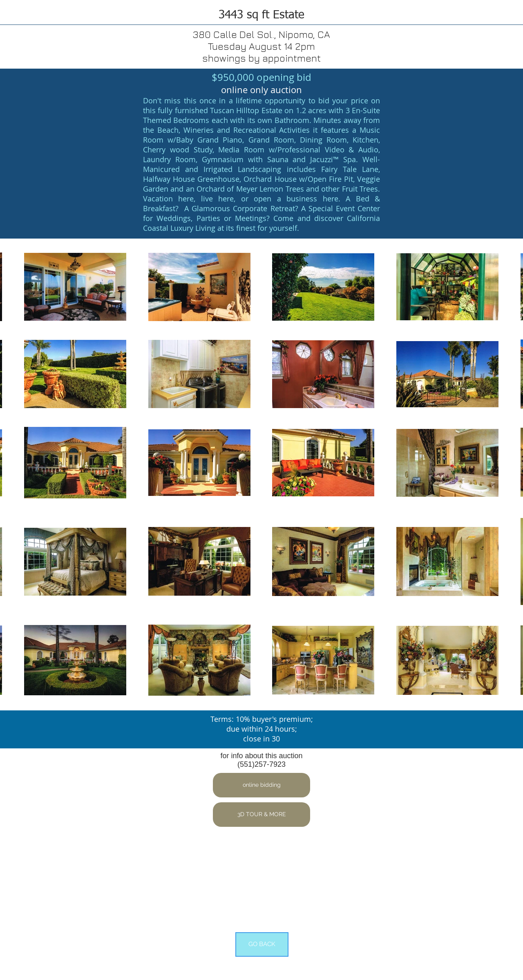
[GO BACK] (262, 944)
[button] (261, 785)
